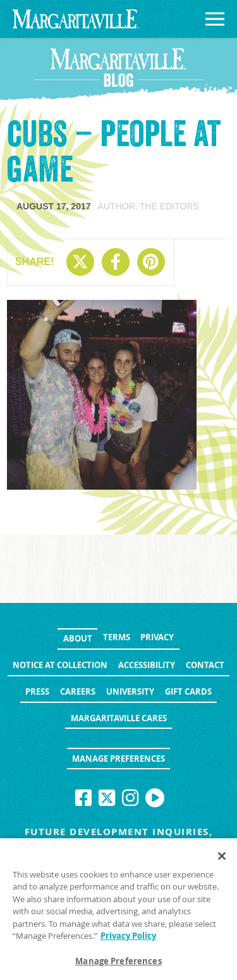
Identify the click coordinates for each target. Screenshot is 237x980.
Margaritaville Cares (119, 718)
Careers (78, 692)
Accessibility (147, 665)
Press (37, 692)
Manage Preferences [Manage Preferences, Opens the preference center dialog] (118, 965)
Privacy (157, 637)
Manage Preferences (118, 759)
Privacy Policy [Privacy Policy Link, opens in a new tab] (128, 940)
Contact (205, 665)
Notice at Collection (60, 665)
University (130, 692)
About (78, 638)
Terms (117, 637)
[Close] (222, 859)
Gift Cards (188, 692)
